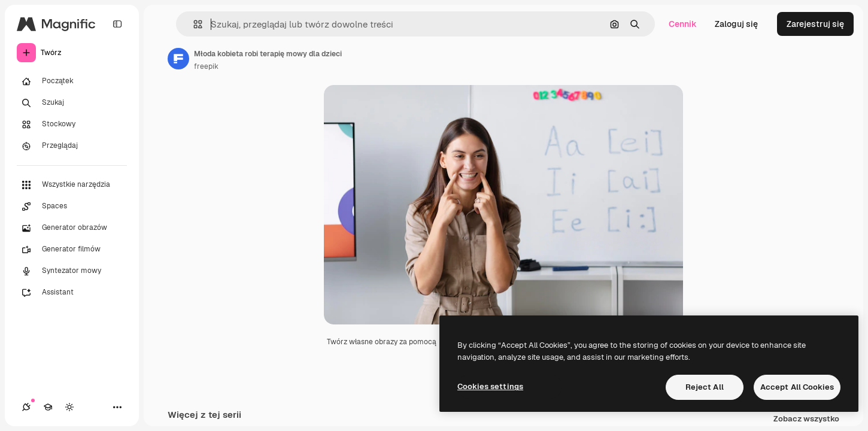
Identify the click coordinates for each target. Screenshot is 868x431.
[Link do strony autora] (178, 59)
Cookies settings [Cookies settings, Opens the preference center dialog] (490, 386)
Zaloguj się (736, 24)
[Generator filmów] (72, 250)
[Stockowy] (72, 125)
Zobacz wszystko (806, 419)
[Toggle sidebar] (117, 24)
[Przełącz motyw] (69, 407)
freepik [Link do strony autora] (206, 66)
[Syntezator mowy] (72, 271)
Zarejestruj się (815, 24)
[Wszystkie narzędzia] (72, 185)
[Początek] (72, 81)
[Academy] (48, 407)
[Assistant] (72, 293)
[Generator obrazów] (72, 228)
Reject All (705, 387)
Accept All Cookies (797, 387)
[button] (193, 24)
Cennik (683, 24)
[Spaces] (72, 207)
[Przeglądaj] (72, 146)
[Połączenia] (26, 407)
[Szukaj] (72, 103)
